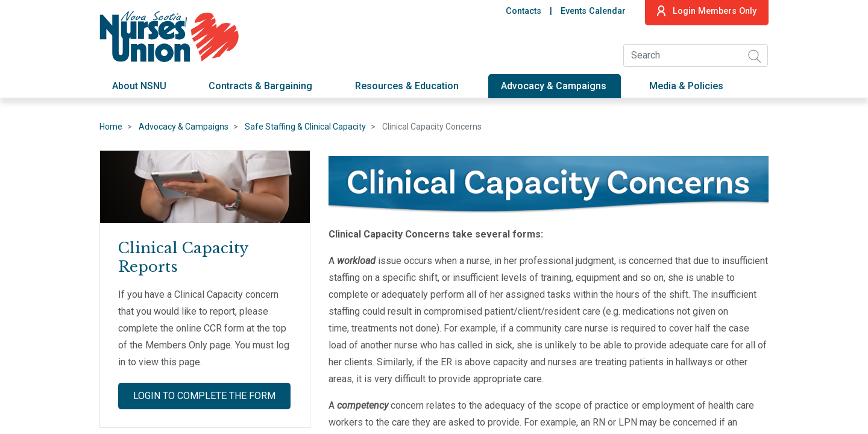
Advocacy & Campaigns (554, 86)
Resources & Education (407, 86)
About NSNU (139, 86)
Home (111, 127)
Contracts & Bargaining (260, 86)
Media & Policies (686, 86)
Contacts (524, 11)
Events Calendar (593, 11)
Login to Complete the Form (204, 396)
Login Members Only (707, 11)
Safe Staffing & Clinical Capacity (305, 127)
